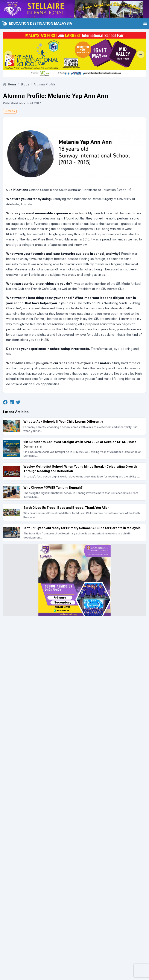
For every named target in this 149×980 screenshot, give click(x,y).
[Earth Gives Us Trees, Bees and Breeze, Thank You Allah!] (74, 512)
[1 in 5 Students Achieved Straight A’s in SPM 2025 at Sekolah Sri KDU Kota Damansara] (74, 449)
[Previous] (8, 54)
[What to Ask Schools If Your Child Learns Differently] (74, 426)
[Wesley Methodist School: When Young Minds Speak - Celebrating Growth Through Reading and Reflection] (74, 471)
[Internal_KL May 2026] (74, 54)
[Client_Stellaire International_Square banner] (74, 580)
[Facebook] (5, 402)
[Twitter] (18, 402)
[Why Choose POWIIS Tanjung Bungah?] (74, 492)
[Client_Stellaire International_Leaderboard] (74, 9)
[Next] (141, 54)
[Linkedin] (12, 402)
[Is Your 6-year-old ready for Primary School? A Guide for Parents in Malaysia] (74, 533)
